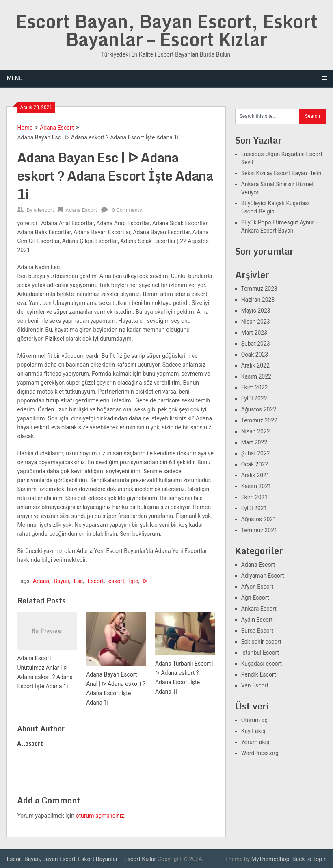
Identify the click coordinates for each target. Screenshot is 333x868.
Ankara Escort (259, 609)
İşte (133, 581)
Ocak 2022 (255, 464)
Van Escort (255, 685)
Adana (41, 581)
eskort (116, 581)
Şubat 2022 (256, 453)
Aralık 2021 (255, 475)
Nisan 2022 (256, 431)
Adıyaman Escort (263, 576)
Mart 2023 (254, 333)
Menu (14, 78)
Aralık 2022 (255, 365)
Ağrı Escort (255, 598)
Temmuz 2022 (259, 420)
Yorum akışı (256, 742)
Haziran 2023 (258, 300)
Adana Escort (57, 128)
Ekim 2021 (255, 497)
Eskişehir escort (261, 642)
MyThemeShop (270, 859)
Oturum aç (254, 720)
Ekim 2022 (255, 387)
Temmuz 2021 (259, 530)
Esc (79, 581)
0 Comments (127, 210)
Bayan (61, 581)
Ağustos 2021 (259, 519)
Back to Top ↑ (309, 859)
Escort (95, 581)
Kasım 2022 (256, 376)
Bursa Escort (257, 631)
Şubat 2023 (256, 344)
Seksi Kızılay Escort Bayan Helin (281, 173)
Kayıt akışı (254, 731)
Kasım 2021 (256, 486)
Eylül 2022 (254, 398)
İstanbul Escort (260, 653)
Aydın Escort (257, 620)
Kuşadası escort (262, 664)
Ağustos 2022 (259, 409)
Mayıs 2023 (256, 311)
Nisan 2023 (256, 322)
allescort (44, 210)
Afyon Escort (257, 587)
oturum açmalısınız (100, 816)
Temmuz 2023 (259, 289)
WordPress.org (260, 753)
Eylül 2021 (254, 508)
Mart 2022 (254, 442)
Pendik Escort (259, 674)
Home (25, 128)
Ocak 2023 (255, 355)
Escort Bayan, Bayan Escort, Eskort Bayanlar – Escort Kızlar (167, 30)
